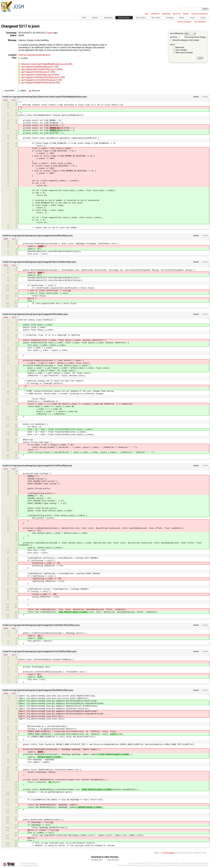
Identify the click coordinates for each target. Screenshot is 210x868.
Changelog (108, 18)
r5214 (6, 469)
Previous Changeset (184, 22)
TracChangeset (169, 853)
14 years (49, 33)
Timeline (95, 18)
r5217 (14, 100)
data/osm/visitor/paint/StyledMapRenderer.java (43, 64)
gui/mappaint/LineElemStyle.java (37, 75)
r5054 (6, 239)
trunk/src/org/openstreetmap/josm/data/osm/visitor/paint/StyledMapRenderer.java (45, 97)
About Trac (177, 14)
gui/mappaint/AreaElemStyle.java (37, 67)
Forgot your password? (200, 14)
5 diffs (55, 75)
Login (146, 14)
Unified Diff (97, 860)
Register (186, 14)
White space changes (184, 52)
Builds (182, 18)
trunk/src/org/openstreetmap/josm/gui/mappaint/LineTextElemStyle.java (40, 651)
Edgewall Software (30, 865)
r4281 (6, 655)
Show (174, 37)
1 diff (55, 67)
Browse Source (124, 18)
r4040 (6, 317)
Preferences (155, 14)
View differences (177, 33)
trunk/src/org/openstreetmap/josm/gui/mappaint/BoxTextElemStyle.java (39, 262)
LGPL (200, 865)
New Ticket (156, 18)
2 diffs (59, 69)
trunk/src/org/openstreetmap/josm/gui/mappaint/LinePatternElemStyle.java (41, 625)
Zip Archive (113, 860)
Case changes (181, 50)
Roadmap (170, 18)
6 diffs (57, 83)
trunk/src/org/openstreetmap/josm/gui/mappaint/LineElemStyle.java (37, 466)
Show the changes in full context (185, 40)
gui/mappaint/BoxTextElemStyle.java (38, 69)
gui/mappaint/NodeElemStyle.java (37, 83)
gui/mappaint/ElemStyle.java (35, 72)
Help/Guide (166, 14)
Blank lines (180, 47)
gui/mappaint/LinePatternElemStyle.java (40, 77)
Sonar (192, 18)
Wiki (84, 18)
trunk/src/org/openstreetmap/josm (34, 55)
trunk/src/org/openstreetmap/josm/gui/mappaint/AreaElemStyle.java (38, 236)
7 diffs (52, 72)
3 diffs (69, 64)
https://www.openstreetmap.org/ (196, 863)
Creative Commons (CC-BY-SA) (151, 865)
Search (203, 18)
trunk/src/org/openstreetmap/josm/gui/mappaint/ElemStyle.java (35, 314)
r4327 (6, 100)
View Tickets (141, 18)
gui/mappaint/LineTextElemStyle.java (38, 80)
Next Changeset (200, 22)
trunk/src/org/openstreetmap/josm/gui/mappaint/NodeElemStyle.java (38, 690)
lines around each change (192, 37)
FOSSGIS (149, 863)
